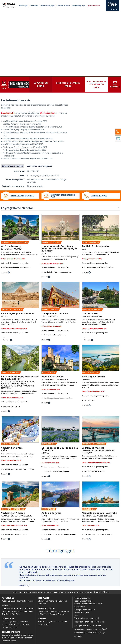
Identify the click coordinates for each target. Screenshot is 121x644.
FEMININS (6, 605)
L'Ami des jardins (9, 622)
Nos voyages (23, 6)
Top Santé (6, 614)
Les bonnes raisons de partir (40, 166)
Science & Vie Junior (46, 622)
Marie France (12, 608)
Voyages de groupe (78, 6)
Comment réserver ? (82, 1)
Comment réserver (82, 598)
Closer (41, 601)
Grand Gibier (43, 611)
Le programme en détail (13, 166)
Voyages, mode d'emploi (85, 610)
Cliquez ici (114, 9)
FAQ (76, 615)
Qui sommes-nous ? (63, 6)
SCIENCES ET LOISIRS (11, 632)
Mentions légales (93, 1)
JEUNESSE (42, 619)
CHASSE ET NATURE (47, 608)
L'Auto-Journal (17, 601)
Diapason (28, 638)
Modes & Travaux (26, 608)
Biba (4, 608)
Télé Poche (49, 601)
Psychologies (27, 611)
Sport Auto (29, 601)
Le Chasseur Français (56, 614)
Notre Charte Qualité (83, 601)
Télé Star (59, 601)
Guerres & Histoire (15, 638)
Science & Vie (7, 635)
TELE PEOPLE (44, 598)
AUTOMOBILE (8, 598)
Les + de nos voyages (47, 6)
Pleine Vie (16, 611)
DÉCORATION (8, 619)
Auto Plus (6, 601)
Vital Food (16, 614)
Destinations (34, 6)
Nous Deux (7, 611)
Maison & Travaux (17, 625)
